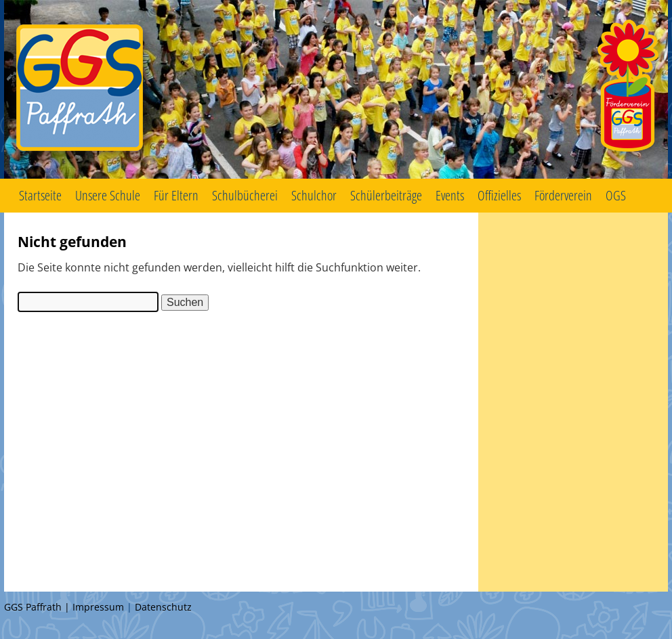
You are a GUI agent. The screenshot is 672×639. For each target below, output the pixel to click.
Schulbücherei (245, 195)
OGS (616, 195)
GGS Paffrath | (38, 607)
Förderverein (563, 195)
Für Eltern (176, 195)
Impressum (98, 607)
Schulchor (314, 195)
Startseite (40, 195)
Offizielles (499, 195)
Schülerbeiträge (386, 195)
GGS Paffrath (336, 89)
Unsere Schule (108, 195)
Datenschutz (163, 607)
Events (450, 195)
